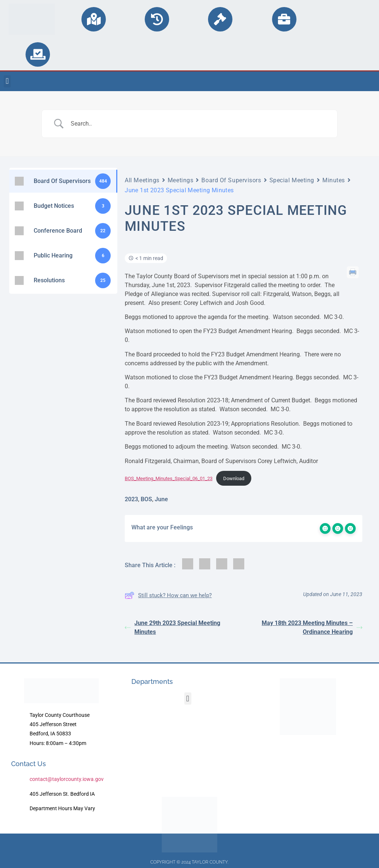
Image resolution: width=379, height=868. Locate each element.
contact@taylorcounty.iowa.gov (67, 779)
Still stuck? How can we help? (168, 595)
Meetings (180, 180)
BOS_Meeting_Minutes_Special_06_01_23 (169, 478)
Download (234, 478)
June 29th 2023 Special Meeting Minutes (172, 627)
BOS (146, 499)
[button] (7, 81)
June (161, 499)
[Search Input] (199, 124)
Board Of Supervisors (231, 180)
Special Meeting (292, 180)
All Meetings (142, 180)
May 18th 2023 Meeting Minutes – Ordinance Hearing (312, 627)
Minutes (334, 180)
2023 (131, 499)
